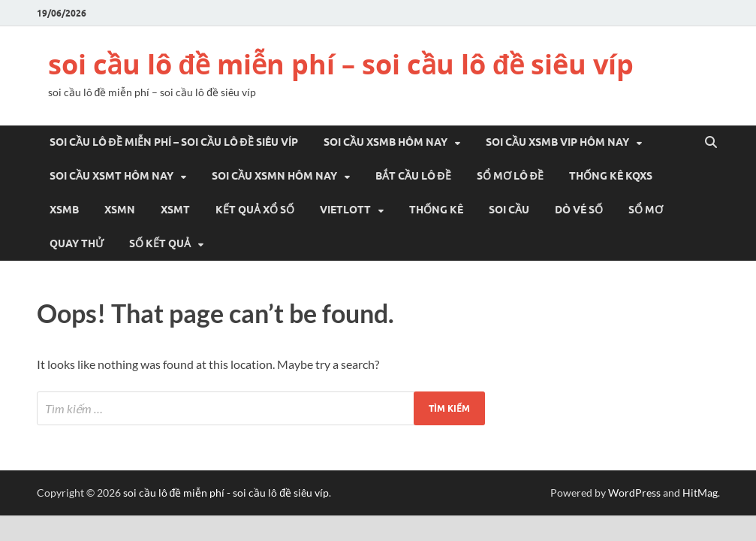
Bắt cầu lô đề (413, 176)
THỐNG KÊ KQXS (611, 176)
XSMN (120, 210)
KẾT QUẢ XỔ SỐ (255, 210)
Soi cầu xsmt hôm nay (111, 176)
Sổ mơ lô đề (510, 176)
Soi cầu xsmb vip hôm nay (557, 142)
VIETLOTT (345, 210)
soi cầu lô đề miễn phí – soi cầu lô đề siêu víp (341, 64)
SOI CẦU (509, 210)
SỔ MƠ (646, 210)
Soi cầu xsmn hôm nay (274, 176)
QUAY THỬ (77, 243)
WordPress (634, 493)
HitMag (700, 493)
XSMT (175, 210)
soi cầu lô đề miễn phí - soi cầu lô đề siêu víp (226, 493)
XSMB (64, 210)
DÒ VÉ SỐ (579, 210)
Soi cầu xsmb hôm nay (386, 142)
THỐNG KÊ (436, 210)
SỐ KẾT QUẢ (160, 243)
